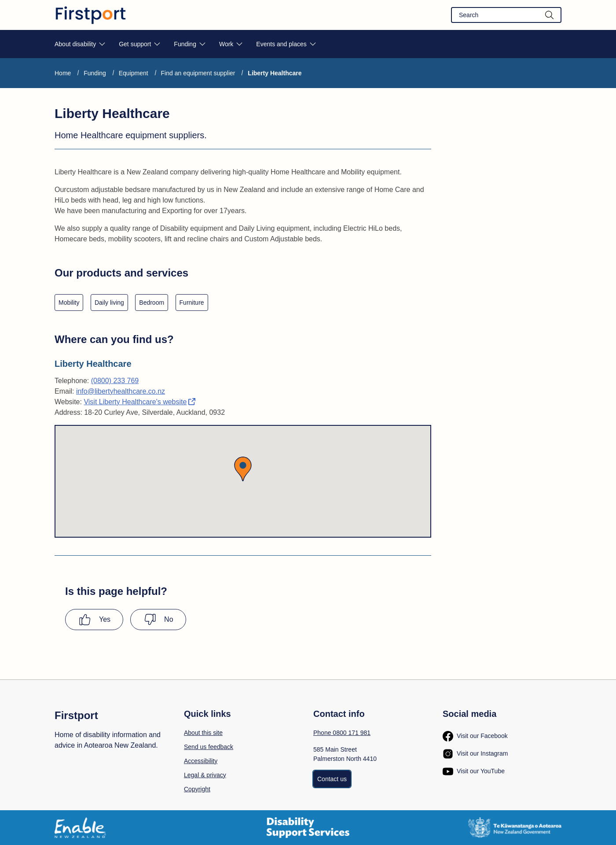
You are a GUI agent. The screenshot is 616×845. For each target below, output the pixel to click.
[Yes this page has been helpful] (94, 620)
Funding (95, 73)
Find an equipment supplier (198, 73)
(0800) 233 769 (115, 381)
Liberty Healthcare (275, 73)
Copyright (197, 789)
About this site (203, 733)
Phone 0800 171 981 (342, 733)
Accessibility (201, 761)
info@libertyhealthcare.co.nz (121, 391)
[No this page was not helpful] (158, 620)
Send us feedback (209, 747)
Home (63, 73)
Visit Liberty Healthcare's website (139, 402)
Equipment (134, 73)
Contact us (332, 779)
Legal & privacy (205, 775)
